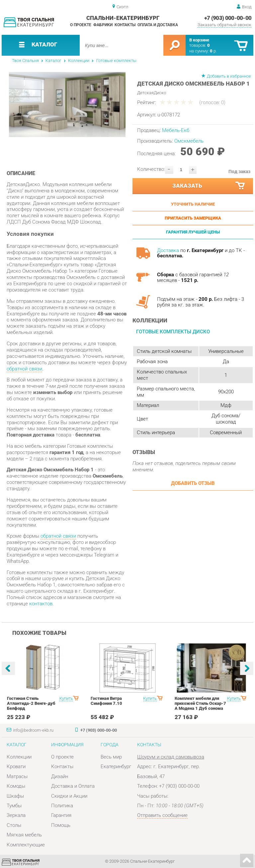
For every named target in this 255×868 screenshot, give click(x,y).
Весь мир (111, 757)
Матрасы (17, 776)
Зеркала (16, 815)
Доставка (168, 250)
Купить (66, 698)
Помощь (61, 825)
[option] (67, 104)
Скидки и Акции (69, 796)
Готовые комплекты (116, 61)
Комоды (16, 786)
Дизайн (60, 776)
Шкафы (15, 796)
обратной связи (24, 369)
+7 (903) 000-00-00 (228, 18)
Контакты (125, 25)
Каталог (53, 61)
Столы (14, 825)
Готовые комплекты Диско (173, 332)
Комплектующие (26, 845)
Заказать (209, 186)
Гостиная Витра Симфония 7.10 (106, 701)
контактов (41, 604)
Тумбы (14, 806)
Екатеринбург (116, 767)
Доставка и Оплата (73, 786)
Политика (62, 806)
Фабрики (103, 25)
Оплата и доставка (158, 25)
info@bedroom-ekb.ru (33, 730)
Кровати (16, 767)
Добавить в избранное (229, 76)
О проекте (81, 25)
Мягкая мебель (24, 835)
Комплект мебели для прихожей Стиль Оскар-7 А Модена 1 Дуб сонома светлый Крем (200, 706)
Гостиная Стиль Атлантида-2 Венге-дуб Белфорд (31, 703)
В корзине (199, 40)
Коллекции (79, 61)
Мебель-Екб (176, 130)
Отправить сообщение (162, 815)
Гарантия (61, 815)
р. (213, 51)
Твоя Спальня (25, 61)
